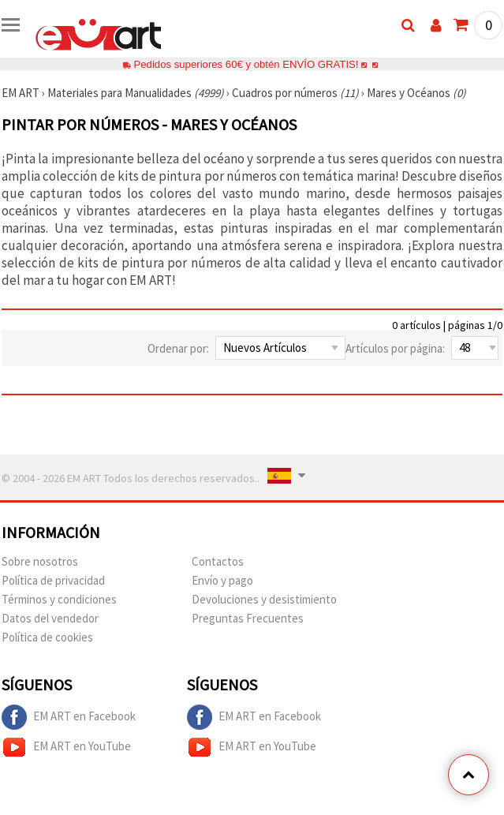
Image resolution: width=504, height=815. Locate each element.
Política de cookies (47, 637)
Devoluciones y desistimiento (264, 599)
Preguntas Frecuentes (248, 618)
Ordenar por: (178, 348)
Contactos (218, 561)
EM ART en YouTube (66, 747)
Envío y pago (222, 580)
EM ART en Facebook (69, 717)
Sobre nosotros (40, 561)
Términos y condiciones (59, 599)
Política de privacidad (53, 580)
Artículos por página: (395, 348)
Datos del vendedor (50, 618)
